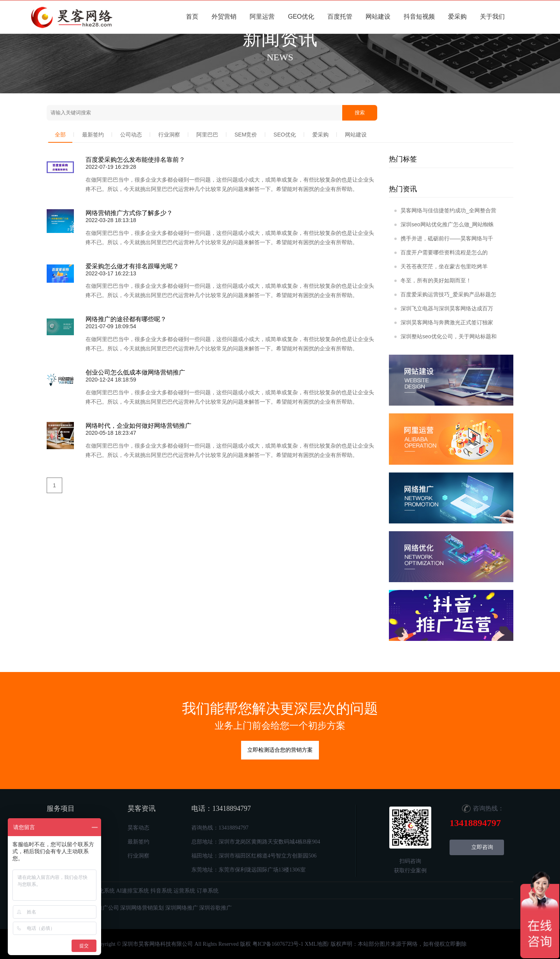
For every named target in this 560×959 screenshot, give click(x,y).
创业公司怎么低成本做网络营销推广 (135, 372)
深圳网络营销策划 (142, 908)
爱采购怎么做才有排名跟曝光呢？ (132, 266)
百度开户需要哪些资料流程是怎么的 (441, 252)
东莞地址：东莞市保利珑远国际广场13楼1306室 (248, 870)
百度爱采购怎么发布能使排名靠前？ (135, 160)
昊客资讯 (142, 808)
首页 (192, 17)
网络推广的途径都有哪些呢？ (126, 319)
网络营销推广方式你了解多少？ (129, 213)
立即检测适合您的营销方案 (280, 750)
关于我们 (492, 17)
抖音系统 (161, 891)
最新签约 (93, 135)
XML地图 (316, 944)
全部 (60, 135)
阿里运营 (262, 17)
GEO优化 (301, 17)
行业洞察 (169, 135)
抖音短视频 (419, 17)
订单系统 (208, 891)
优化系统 (104, 891)
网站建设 (378, 17)
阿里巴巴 (207, 135)
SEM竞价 (246, 135)
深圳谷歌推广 (215, 908)
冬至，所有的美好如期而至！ (433, 280)
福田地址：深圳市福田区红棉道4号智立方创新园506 (254, 856)
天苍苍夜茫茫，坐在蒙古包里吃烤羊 (441, 266)
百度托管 (340, 17)
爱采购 (457, 17)
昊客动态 (138, 828)
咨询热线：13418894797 (220, 828)
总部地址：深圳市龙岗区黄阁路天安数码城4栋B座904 (256, 842)
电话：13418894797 (221, 808)
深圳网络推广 (182, 908)
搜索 (360, 113)
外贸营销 (224, 17)
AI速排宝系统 (133, 891)
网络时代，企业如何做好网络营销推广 (138, 426)
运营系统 (184, 891)
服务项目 (61, 808)
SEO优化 (285, 135)
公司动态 (131, 135)
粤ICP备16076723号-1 (278, 944)
